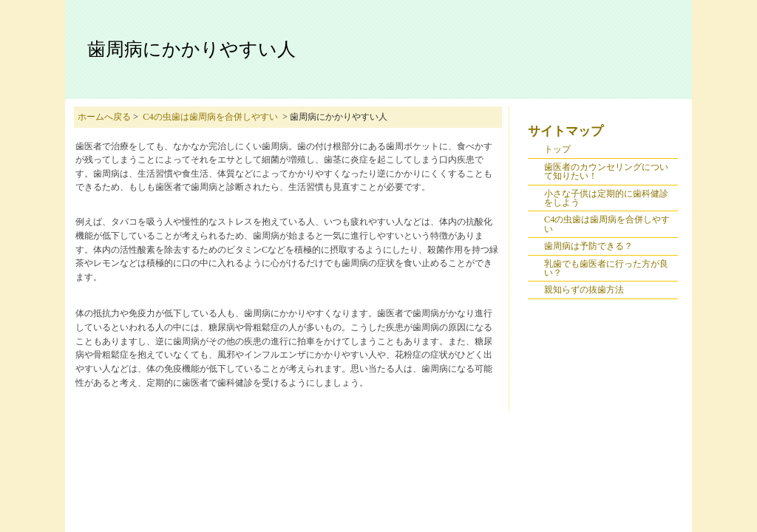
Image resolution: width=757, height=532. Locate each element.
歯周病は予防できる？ (588, 246)
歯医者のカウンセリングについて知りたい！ (606, 171)
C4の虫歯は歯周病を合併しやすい (210, 117)
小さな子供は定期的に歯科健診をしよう (606, 198)
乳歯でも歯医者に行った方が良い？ (606, 268)
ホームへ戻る (104, 117)
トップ (557, 149)
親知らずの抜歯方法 (584, 290)
